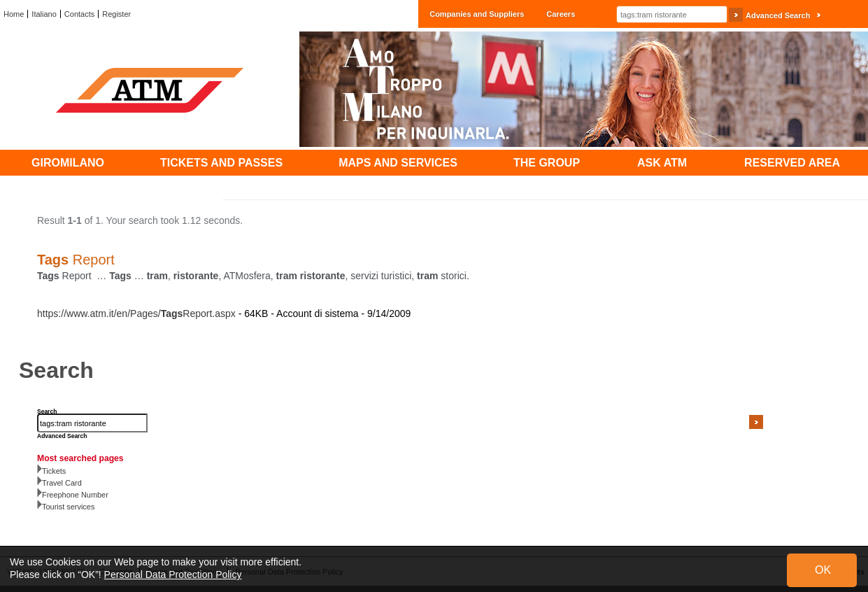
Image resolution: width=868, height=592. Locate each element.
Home (14, 14)
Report (76, 260)
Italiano (44, 14)
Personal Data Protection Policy (173, 575)
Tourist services (68, 507)
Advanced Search (778, 15)
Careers (561, 14)
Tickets (54, 471)
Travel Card (62, 483)
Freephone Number (75, 495)
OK (823, 570)
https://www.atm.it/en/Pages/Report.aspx (136, 313)
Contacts (79, 14)
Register (116, 14)
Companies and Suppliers (477, 14)
